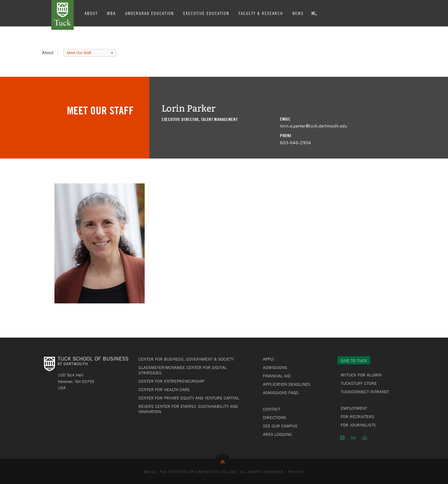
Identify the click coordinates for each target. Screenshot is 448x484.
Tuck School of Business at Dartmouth (63, 15)
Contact (272, 409)
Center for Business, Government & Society (186, 359)
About (91, 13)
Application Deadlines (287, 384)
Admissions (275, 367)
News (298, 13)
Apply (268, 359)
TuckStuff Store (359, 383)
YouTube (365, 438)
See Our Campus (280, 426)
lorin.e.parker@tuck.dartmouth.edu (314, 126)
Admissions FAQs (281, 393)
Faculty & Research (261, 13)
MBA (111, 13)
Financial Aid (277, 376)
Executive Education (206, 13)
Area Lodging (277, 434)
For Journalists (358, 425)
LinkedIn (353, 438)
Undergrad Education (149, 13)
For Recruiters (357, 417)
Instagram (342, 438)
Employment (354, 408)
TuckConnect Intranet (365, 392)
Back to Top (224, 461)
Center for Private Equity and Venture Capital (189, 398)
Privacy (296, 472)
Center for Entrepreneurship (171, 381)
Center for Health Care (164, 390)
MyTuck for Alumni (361, 375)
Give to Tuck (354, 361)
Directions (275, 417)
